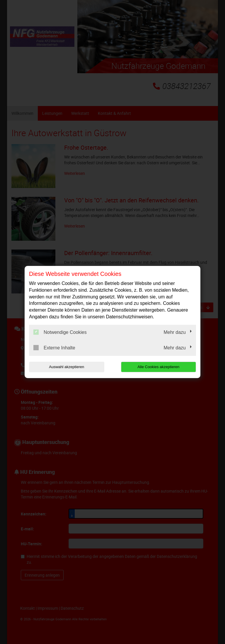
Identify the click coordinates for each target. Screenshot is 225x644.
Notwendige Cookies (60, 332)
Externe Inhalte (54, 348)
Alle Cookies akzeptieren (158, 367)
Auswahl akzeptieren (67, 367)
